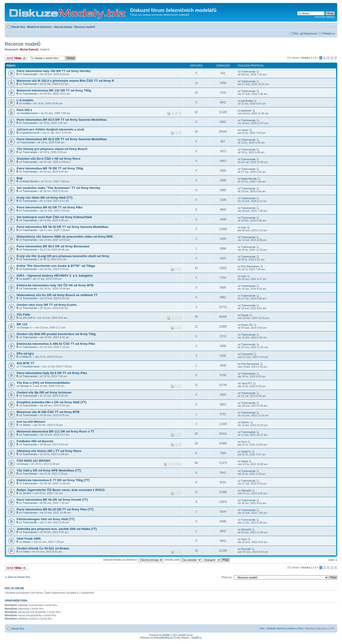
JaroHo (27, 493)
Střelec (27, 425)
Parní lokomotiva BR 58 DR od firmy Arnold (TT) (52, 500)
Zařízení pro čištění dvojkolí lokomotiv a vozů (50, 129)
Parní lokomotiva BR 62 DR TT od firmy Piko (50, 207)
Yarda (26, 552)
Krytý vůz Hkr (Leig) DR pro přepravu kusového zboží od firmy (63, 256)
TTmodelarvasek (30, 366)
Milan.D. (27, 357)
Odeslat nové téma (16, 58)
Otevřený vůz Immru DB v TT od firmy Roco (49, 451)
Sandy (245, 315)
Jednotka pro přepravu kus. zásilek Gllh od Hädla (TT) (57, 529)
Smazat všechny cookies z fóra (285, 628)
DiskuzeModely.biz (164, 638)
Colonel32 (247, 354)
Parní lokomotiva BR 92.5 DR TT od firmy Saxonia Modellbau (62, 120)
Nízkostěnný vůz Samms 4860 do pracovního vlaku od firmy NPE (65, 237)
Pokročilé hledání (325, 17)
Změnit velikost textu (331, 26)
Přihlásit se (328, 34)
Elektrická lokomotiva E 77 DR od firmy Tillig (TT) (53, 480)
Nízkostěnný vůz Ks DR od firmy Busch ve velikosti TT (57, 295)
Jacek (245, 461)
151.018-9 (28, 318)
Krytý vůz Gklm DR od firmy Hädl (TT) (45, 198)
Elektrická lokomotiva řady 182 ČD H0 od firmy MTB (55, 285)
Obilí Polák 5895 (29, 539)
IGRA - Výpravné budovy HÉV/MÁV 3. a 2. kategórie (55, 276)
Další (331, 560)
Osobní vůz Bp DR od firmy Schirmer (44, 392)
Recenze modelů (85, 27)
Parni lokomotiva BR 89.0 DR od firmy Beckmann (53, 246)
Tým (262, 628)
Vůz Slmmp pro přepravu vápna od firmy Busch (52, 149)
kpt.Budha (247, 101)
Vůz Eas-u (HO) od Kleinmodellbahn (43, 383)
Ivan (244, 227)
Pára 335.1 (24, 110)
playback (246, 111)
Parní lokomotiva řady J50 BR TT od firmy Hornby (54, 71)
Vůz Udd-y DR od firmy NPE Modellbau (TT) (49, 470)
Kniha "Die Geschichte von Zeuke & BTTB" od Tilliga (56, 266)
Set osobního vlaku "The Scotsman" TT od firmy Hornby (59, 188)
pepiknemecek (31, 133)
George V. (26, 327)
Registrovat (310, 34)
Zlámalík (246, 490)
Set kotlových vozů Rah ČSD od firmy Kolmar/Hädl (54, 217)
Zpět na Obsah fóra (19, 577)
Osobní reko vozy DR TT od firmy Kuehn (47, 305)
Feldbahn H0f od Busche (35, 441)
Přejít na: (227, 577)
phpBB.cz (197, 638)
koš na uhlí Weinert (31, 422)
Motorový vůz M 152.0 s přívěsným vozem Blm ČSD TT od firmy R (65, 81)
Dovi (244, 442)
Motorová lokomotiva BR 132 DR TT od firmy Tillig (54, 90)
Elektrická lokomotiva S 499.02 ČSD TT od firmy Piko (56, 344)
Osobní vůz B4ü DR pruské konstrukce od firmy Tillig (56, 334)
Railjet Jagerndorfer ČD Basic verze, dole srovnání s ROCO (61, 490)
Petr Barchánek (250, 266)
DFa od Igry (25, 353)
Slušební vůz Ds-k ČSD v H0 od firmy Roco (48, 159)
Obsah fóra (18, 27)
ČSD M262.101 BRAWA (34, 461)
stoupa (24, 464)
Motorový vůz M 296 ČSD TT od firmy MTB (48, 412)
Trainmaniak (30, 74)
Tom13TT (247, 383)
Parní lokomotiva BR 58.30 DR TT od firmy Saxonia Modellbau (63, 227)
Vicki (244, 539)
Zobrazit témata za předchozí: (133, 560)
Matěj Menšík (30, 181)
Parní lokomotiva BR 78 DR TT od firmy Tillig (50, 168)
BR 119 (22, 324)
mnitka (26, 103)
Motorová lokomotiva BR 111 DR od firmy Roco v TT (55, 431)
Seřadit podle (183, 560)
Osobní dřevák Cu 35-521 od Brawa (43, 548)
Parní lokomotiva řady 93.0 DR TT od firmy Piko (52, 373)
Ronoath (246, 549)
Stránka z (309, 58)
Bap (20, 178)
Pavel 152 (247, 325)
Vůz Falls (23, 315)
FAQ (296, 34)
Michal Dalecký (29, 49)
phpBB (166, 635)
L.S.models (25, 100)
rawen (245, 130)
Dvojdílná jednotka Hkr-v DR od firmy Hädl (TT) (52, 402)
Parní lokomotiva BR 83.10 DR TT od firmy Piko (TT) (55, 509)
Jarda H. (45, 49)
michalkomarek (29, 113)
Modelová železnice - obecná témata (50, 27)
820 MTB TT (25, 363)
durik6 (26, 279)
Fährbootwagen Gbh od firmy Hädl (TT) (46, 519)
